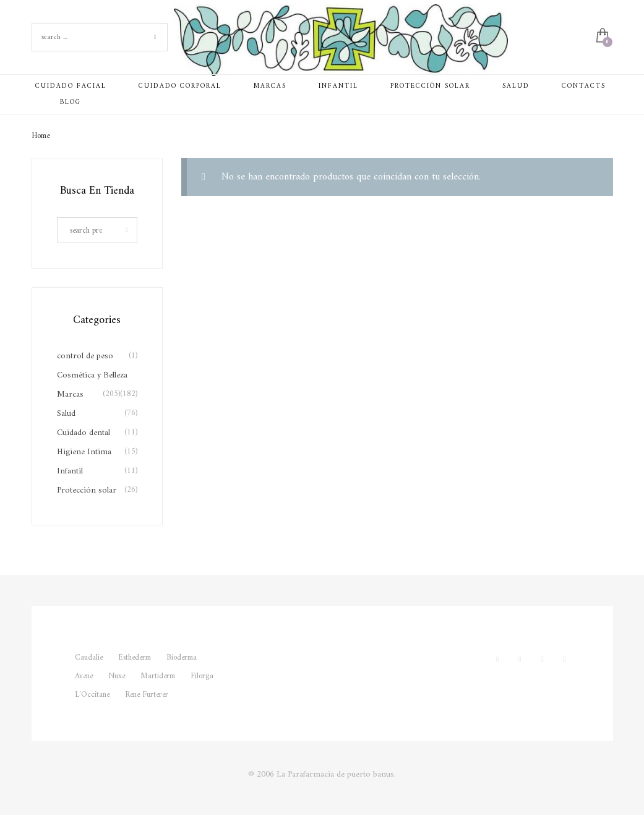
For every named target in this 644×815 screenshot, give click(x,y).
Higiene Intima (84, 452)
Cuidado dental (84, 433)
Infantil (70, 471)
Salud (66, 414)
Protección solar (87, 490)
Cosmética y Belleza (92, 375)
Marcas (70, 395)
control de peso (85, 356)
